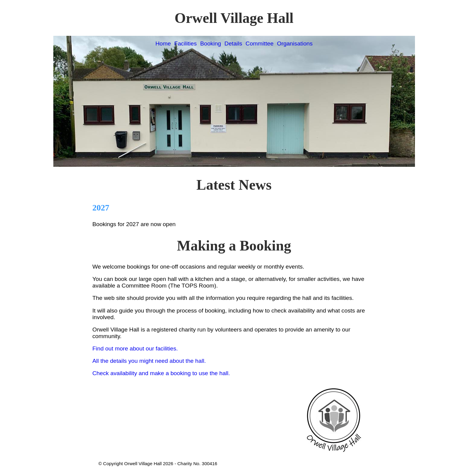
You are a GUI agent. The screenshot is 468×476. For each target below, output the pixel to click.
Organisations (295, 44)
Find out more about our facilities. (135, 348)
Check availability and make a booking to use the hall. (161, 373)
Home (163, 44)
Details (233, 44)
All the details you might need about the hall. (149, 361)
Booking (210, 44)
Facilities (185, 44)
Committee (260, 44)
